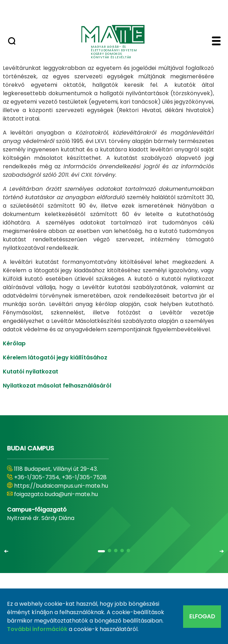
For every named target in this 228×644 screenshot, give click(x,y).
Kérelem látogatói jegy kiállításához (55, 357)
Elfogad (202, 616)
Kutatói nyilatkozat (31, 372)
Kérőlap (14, 343)
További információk (37, 629)
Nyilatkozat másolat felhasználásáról (57, 386)
